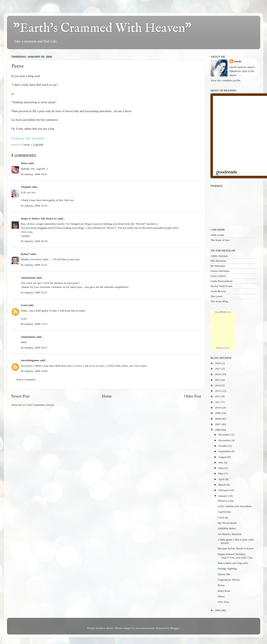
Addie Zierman (219, 256)
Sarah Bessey (218, 291)
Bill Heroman (218, 261)
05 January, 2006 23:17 (34, 292)
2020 (218, 363)
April (222, 479)
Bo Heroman (218, 266)
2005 (218, 610)
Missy (221, 596)
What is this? (223, 348)
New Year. (224, 602)
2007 (218, 424)
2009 (218, 413)
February (224, 490)
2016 (218, 374)
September (225, 451)
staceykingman (30, 360)
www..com (223, 312)
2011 (218, 402)
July (221, 462)
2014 (218, 385)
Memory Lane (226, 501)
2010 (218, 408)
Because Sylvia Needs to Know (236, 548)
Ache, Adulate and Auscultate (234, 506)
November (225, 440)
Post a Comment (26, 379)
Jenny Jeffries (218, 276)
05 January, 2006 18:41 (34, 174)
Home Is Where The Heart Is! (39, 219)
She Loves (217, 296)
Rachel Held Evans (222, 286)
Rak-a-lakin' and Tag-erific (233, 563)
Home (107, 396)
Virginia (26, 187)
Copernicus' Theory (229, 580)
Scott (24, 305)
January (223, 496)
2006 (218, 430)
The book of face (220, 240)
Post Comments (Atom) (40, 405)
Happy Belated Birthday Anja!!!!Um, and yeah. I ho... (236, 556)
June (221, 468)
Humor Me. (224, 574)
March (223, 485)
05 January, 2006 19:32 (34, 206)
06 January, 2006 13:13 (34, 324)
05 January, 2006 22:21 (34, 265)
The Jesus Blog (219, 301)
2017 (218, 369)
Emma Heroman (220, 271)
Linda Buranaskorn (222, 281)
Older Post (192, 396)
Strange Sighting (227, 568)
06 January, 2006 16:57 (34, 348)
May (221, 473)
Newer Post (20, 396)
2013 (218, 391)
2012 (218, 396)
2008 (218, 419)
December (225, 435)
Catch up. (223, 517)
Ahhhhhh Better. (227, 528)
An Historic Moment (230, 534)
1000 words (217, 235)
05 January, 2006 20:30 (34, 241)
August (223, 457)
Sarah (238, 61)
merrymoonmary (145, 628)
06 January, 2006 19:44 (34, 371)
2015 (218, 380)
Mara (24, 163)
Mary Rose (224, 591)
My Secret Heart (227, 523)
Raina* (25, 254)
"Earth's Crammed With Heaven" (102, 29)
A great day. (224, 512)
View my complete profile (226, 80)
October (223, 446)
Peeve (221, 585)
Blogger (175, 628)
